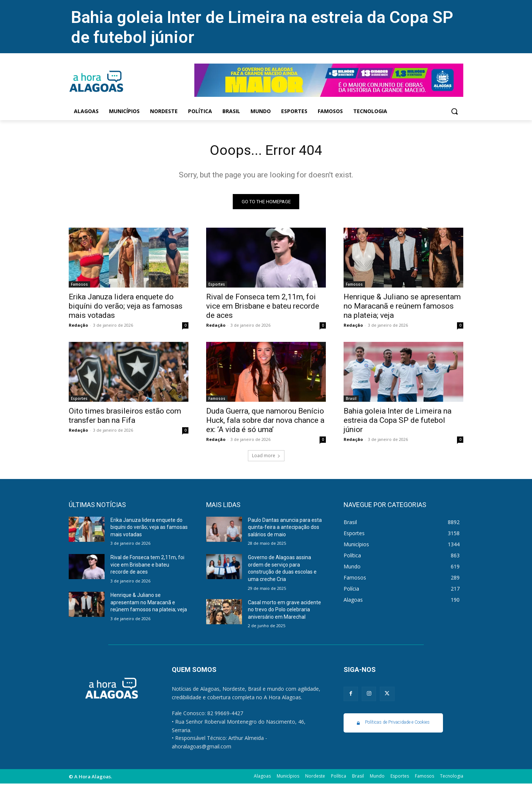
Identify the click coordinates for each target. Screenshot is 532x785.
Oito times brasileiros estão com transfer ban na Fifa (125, 417)
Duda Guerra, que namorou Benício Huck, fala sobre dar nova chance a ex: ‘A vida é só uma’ (265, 421)
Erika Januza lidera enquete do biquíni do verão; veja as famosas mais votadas (126, 307)
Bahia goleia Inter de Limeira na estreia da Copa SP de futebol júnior (398, 421)
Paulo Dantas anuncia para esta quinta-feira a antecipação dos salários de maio (285, 528)
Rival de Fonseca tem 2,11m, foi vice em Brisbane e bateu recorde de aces (263, 307)
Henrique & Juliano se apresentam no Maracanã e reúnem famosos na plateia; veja (402, 307)
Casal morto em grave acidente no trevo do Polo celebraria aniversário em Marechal (284, 611)
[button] (454, 111)
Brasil (351, 400)
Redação (78, 326)
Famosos (79, 285)
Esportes (217, 285)
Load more (266, 457)
